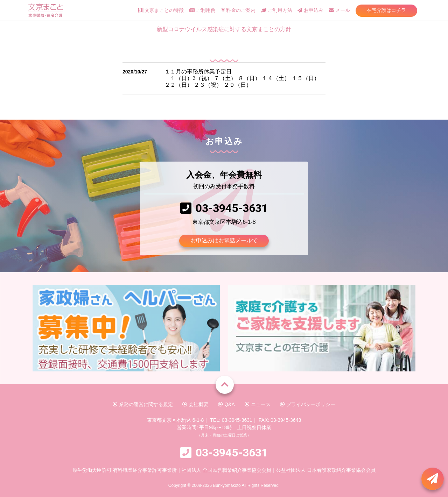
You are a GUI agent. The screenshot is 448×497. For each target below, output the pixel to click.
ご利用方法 (277, 10)
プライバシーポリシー (308, 404)
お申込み (310, 10)
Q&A (226, 404)
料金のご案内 (238, 10)
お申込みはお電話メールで (224, 240)
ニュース (258, 404)
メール (339, 10)
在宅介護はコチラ (386, 10)
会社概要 (195, 404)
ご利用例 (202, 10)
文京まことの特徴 (161, 10)
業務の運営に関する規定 (143, 404)
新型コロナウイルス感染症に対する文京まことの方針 (224, 29)
